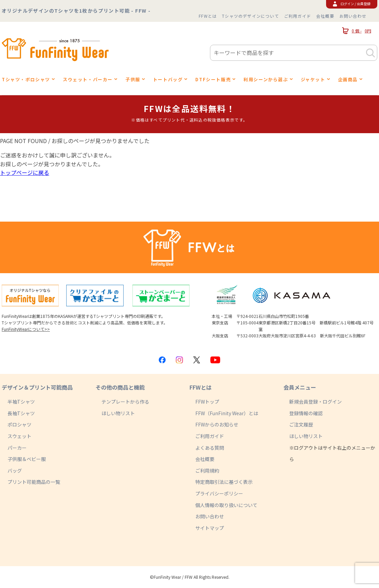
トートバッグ (168, 79)
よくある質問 (210, 448)
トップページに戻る (25, 172)
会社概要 (325, 16)
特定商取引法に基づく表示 (224, 482)
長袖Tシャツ (21, 413)
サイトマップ (210, 528)
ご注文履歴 (301, 424)
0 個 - (357, 31)
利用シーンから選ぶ (266, 79)
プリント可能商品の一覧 (34, 482)
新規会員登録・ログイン (315, 402)
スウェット (19, 436)
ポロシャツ (19, 424)
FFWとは (208, 16)
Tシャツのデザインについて (250, 16)
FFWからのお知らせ (217, 424)
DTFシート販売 (213, 79)
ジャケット (313, 79)
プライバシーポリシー (219, 493)
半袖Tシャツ (21, 402)
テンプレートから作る (125, 402)
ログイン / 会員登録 (352, 4)
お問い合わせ (353, 16)
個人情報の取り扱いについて (226, 505)
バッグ (15, 471)
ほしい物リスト (118, 413)
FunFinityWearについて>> (26, 329)
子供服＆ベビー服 (27, 459)
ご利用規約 (207, 471)
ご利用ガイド (298, 16)
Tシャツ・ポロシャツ (26, 79)
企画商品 (348, 79)
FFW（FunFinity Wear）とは (227, 413)
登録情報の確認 (306, 413)
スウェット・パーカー (88, 79)
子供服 (133, 79)
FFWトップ (207, 402)
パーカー (17, 448)
